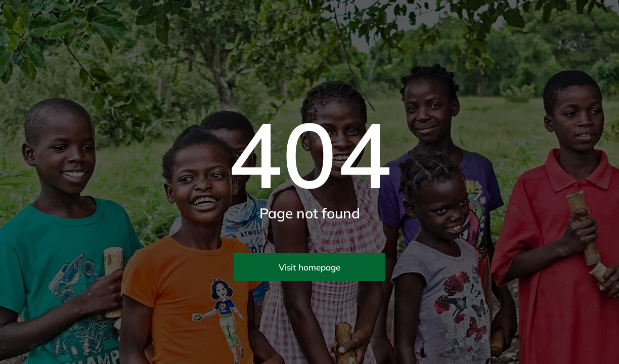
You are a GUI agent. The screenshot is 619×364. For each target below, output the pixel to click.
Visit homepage (309, 267)
